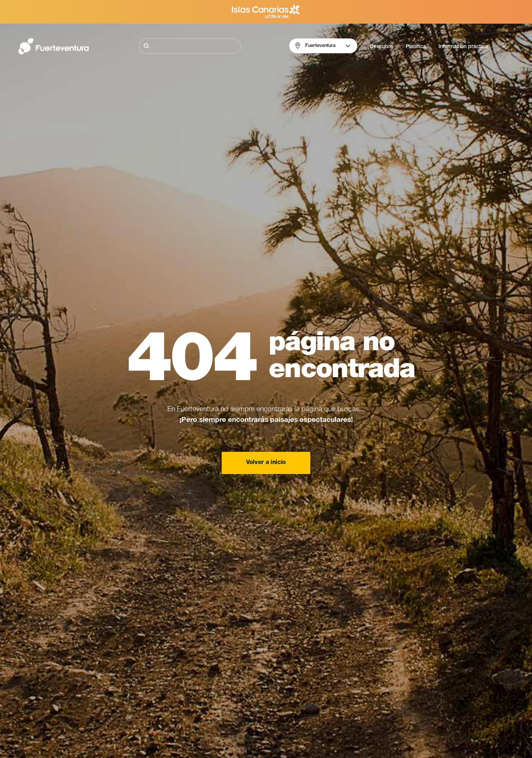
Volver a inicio (266, 463)
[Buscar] (190, 46)
